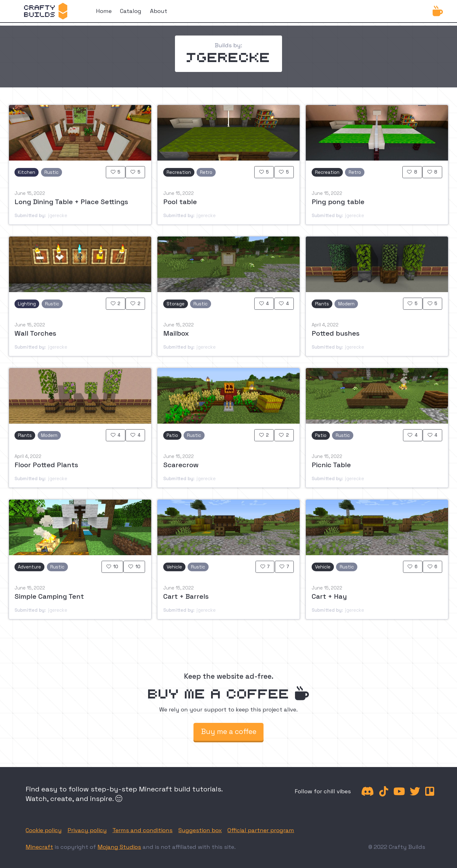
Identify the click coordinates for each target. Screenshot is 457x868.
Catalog (131, 11)
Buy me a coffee (229, 732)
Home (104, 11)
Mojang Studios (119, 847)
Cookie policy (44, 830)
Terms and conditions (142, 830)
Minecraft (39, 847)
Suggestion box (200, 830)
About (159, 11)
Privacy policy (87, 830)
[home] (46, 11)
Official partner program (261, 830)
